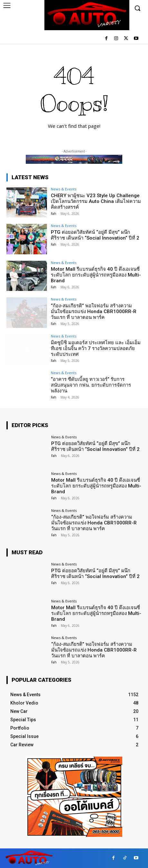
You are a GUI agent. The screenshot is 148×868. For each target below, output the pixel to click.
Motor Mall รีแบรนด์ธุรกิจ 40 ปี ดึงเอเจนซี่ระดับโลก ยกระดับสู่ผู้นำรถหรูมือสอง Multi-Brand (96, 275)
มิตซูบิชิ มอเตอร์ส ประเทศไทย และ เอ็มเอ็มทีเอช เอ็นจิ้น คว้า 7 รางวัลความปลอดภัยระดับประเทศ (96, 348)
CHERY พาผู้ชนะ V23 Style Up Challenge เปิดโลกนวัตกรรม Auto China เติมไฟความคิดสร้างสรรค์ (96, 201)
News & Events (64, 189)
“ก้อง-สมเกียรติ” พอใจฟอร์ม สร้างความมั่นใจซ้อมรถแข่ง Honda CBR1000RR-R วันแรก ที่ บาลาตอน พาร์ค (94, 311)
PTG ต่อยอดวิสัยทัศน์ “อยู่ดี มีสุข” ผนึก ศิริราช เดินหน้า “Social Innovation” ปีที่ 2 (95, 235)
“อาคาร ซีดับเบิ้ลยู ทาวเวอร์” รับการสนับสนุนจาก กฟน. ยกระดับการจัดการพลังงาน (91, 385)
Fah (54, 214)
